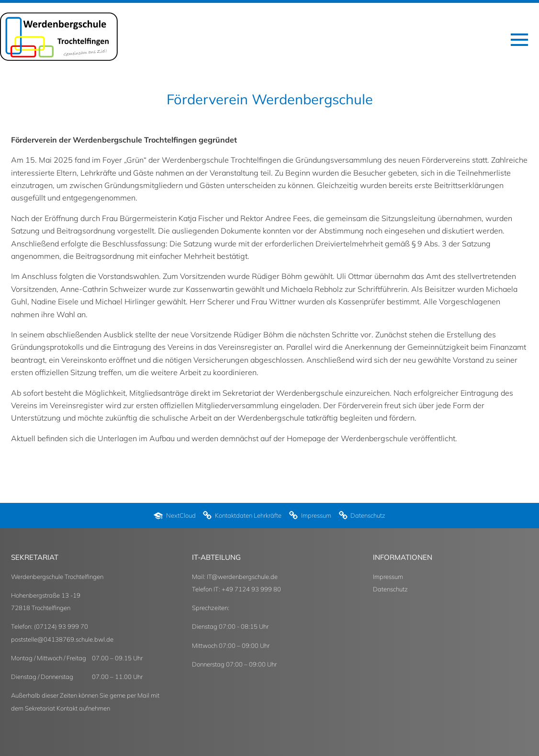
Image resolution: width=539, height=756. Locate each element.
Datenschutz (390, 589)
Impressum (388, 577)
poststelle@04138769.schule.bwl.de (62, 639)
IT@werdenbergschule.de (242, 577)
